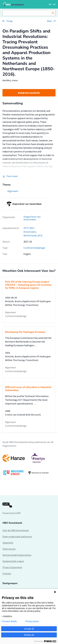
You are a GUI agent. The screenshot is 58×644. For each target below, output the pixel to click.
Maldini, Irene (10, 80)
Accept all (29, 629)
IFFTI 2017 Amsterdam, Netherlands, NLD (33, 232)
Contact (7, 573)
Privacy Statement (12, 567)
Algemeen (11, 312)
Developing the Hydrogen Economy (25, 332)
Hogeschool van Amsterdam (32, 218)
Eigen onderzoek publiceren (17, 536)
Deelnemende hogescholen (17, 555)
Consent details (9, 621)
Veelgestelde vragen (13, 561)
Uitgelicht (8, 543)
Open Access (9, 549)
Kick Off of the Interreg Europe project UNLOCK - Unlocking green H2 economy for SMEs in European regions (28, 285)
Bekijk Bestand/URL (29, 93)
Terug (9, 21)
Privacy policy (32, 621)
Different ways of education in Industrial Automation (28, 389)
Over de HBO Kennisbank (16, 530)
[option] (29, 465)
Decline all (29, 635)
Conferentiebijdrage (34, 248)
